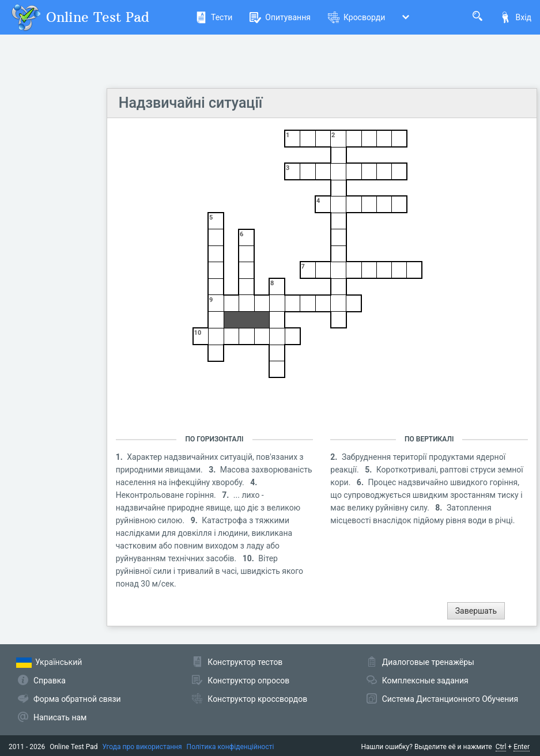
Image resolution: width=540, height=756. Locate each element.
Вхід (516, 17)
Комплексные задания (425, 681)
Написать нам (60, 717)
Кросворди (356, 17)
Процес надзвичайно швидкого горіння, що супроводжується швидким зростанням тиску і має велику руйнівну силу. (426, 495)
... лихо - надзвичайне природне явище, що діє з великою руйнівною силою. (208, 508)
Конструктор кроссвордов (257, 699)
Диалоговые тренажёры (428, 662)
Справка (50, 681)
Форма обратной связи (77, 699)
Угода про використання (142, 747)
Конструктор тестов (245, 662)
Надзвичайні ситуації (191, 103)
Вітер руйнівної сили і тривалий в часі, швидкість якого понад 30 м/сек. (209, 571)
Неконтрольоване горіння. (167, 495)
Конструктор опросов (248, 681)
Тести (214, 17)
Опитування (280, 17)
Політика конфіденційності (231, 747)
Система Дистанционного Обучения (450, 699)
